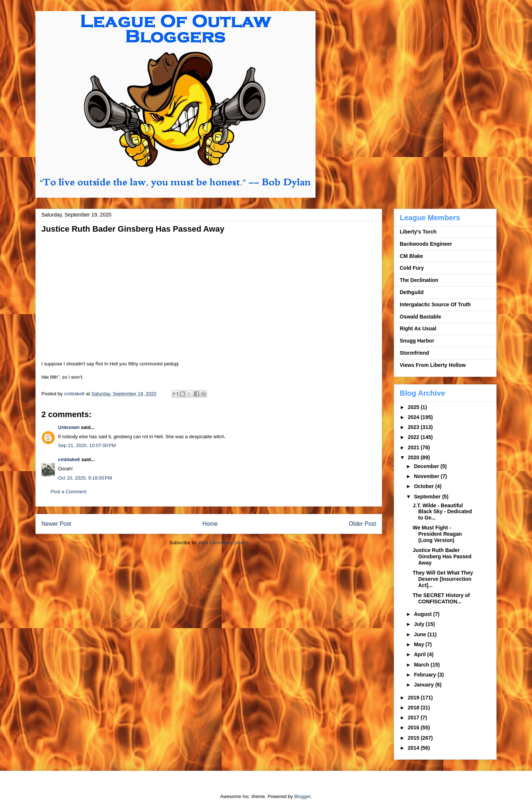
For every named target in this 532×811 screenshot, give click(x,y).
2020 (414, 457)
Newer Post (56, 524)
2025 (414, 407)
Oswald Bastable (420, 317)
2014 (414, 748)
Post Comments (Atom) (223, 543)
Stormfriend (414, 353)
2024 (414, 417)
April (420, 654)
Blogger (302, 796)
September (428, 497)
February (426, 675)
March (422, 665)
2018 (414, 708)
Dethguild (412, 292)
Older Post (362, 524)
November (427, 476)
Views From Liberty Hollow (433, 365)
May (420, 644)
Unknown (69, 427)
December (427, 466)
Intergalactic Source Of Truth (435, 304)
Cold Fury (412, 268)
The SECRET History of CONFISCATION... (441, 598)
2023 (414, 427)
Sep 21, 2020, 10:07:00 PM (87, 445)
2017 (414, 718)
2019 (414, 698)
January (424, 685)
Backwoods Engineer (426, 244)
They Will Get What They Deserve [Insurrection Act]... (443, 579)
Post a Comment (69, 492)
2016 (414, 727)
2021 (414, 447)
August (423, 614)
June (421, 634)
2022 (414, 437)
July (420, 624)
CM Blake (411, 256)
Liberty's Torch (418, 232)
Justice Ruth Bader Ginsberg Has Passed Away (442, 556)
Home (210, 524)
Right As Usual (418, 328)
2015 (414, 738)
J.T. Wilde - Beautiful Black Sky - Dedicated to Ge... (442, 512)
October (424, 486)
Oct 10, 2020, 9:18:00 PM (85, 478)
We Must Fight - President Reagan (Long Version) (437, 534)
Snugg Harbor (417, 341)
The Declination (419, 280)
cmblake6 (69, 459)
